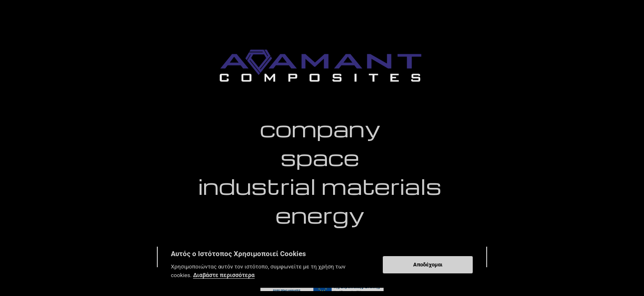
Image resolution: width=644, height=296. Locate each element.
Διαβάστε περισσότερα (224, 275)
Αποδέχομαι (428, 265)
